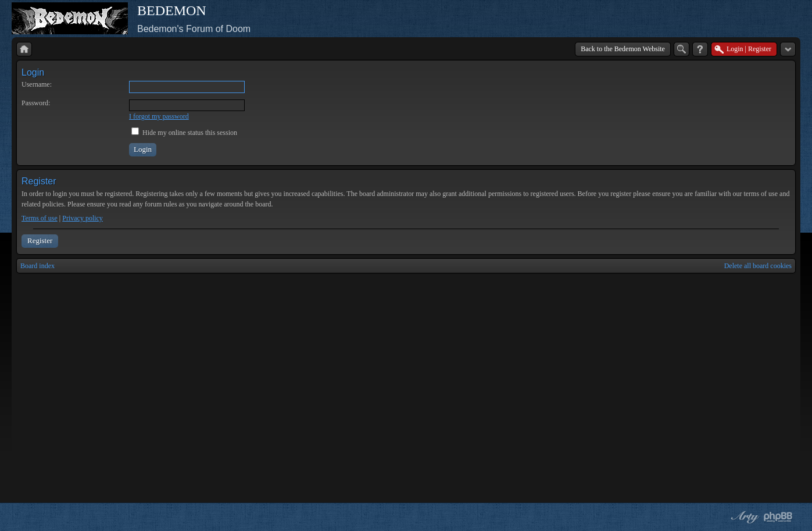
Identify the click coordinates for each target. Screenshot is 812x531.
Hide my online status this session (184, 133)
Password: (36, 103)
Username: (37, 84)
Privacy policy (83, 218)
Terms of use (40, 218)
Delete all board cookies (758, 266)
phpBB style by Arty (743, 517)
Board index (37, 266)
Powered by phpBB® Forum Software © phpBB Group (778, 517)
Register (40, 240)
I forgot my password (159, 116)
